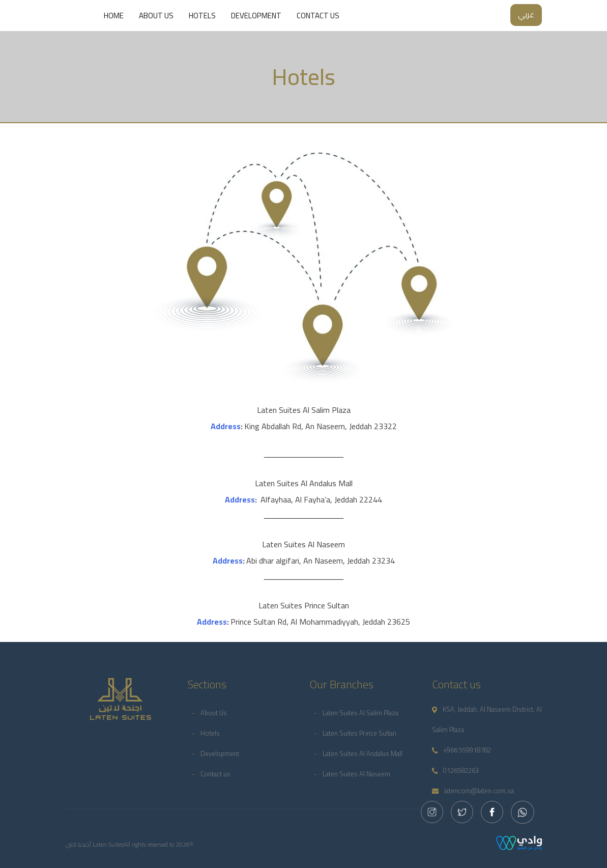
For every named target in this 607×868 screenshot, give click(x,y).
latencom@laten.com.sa (473, 791)
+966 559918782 (462, 750)
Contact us (318, 16)
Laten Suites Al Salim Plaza (360, 713)
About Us (156, 16)
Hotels (202, 16)
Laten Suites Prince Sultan (359, 733)
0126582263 (456, 770)
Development (256, 16)
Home (114, 16)
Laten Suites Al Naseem (356, 774)
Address (226, 426)
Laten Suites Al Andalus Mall (363, 753)
